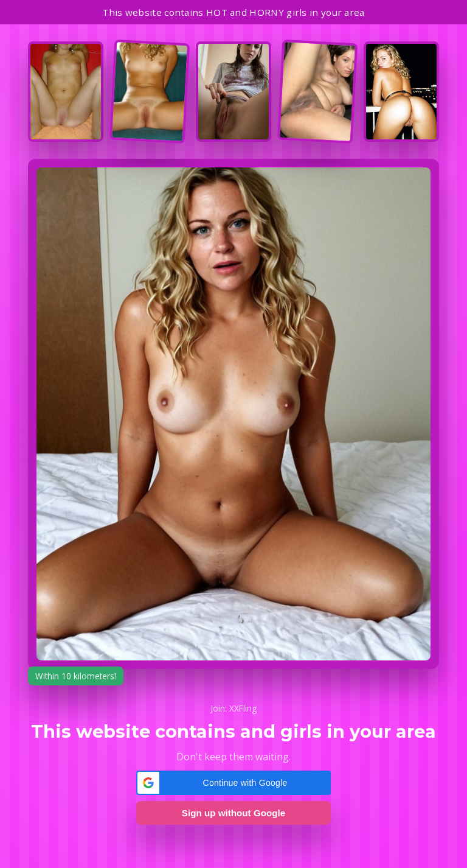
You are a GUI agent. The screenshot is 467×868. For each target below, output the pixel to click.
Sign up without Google (233, 813)
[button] (233, 783)
